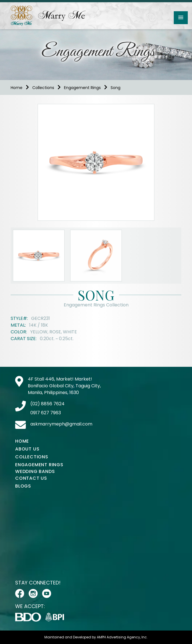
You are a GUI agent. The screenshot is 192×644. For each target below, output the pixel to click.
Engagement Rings (82, 88)
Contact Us (31, 478)
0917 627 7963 (46, 413)
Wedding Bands (35, 471)
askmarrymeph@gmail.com (61, 424)
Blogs (23, 486)
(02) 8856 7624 (47, 404)
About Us (27, 449)
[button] (181, 18)
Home (17, 88)
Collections (43, 88)
